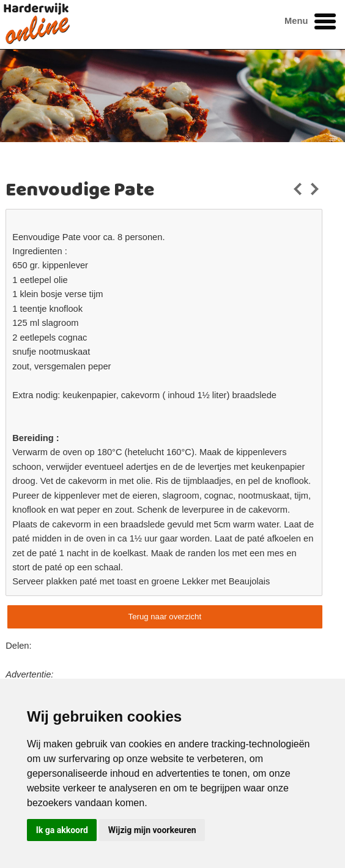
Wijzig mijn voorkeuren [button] (152, 830)
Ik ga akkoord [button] (62, 830)
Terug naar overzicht (165, 617)
